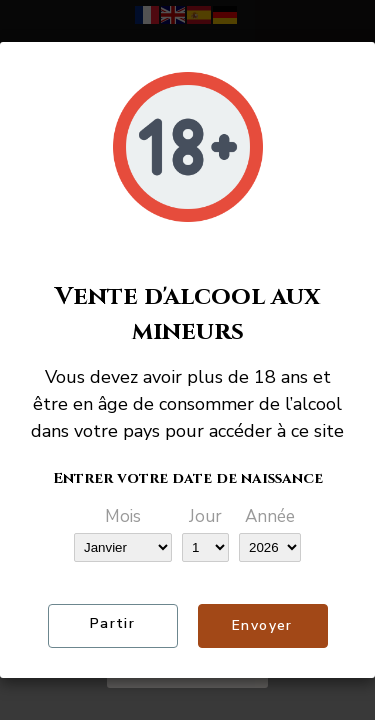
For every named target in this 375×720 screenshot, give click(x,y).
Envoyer (262, 625)
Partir (112, 623)
